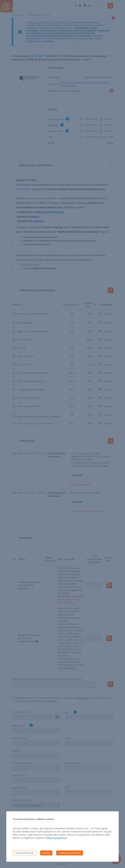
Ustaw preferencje (24, 853)
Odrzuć (46, 853)
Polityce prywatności (56, 838)
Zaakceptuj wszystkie (70, 853)
